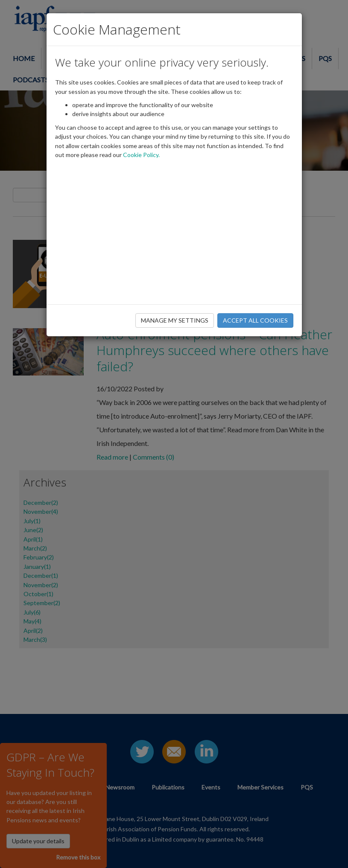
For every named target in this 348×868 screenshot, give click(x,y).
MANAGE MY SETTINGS (175, 320)
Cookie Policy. (141, 155)
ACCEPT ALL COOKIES (255, 320)
